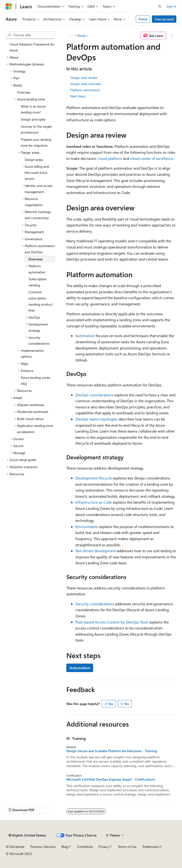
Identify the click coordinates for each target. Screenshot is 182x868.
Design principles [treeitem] (33, 119)
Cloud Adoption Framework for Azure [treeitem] (32, 47)
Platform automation (85, 90)
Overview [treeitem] (24, 92)
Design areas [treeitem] (34, 160)
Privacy (104, 847)
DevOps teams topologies (96, 419)
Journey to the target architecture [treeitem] (36, 129)
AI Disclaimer (15, 847)
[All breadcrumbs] (71, 36)
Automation (85, 336)
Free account (164, 19)
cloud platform (110, 158)
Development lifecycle (94, 478)
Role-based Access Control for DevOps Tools (112, 622)
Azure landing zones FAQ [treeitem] (35, 381)
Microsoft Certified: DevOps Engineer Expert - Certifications (111, 779)
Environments (87, 527)
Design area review (84, 78)
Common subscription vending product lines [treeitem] (41, 301)
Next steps (78, 96)
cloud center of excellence (152, 158)
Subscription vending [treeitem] (38, 282)
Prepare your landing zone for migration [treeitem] (36, 142)
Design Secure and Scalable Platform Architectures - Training (112, 751)
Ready (82, 35)
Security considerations (95, 604)
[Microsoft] (9, 6)
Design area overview (86, 84)
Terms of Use (127, 847)
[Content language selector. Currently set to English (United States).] (27, 835)
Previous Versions (43, 847)
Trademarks (150, 847)
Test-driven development (96, 551)
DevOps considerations (94, 395)
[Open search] (160, 6)
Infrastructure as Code (94, 502)
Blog (65, 847)
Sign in (171, 6)
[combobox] (30, 35)
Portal (143, 19)
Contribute (85, 847)
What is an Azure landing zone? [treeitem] (33, 109)
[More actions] (172, 36)
